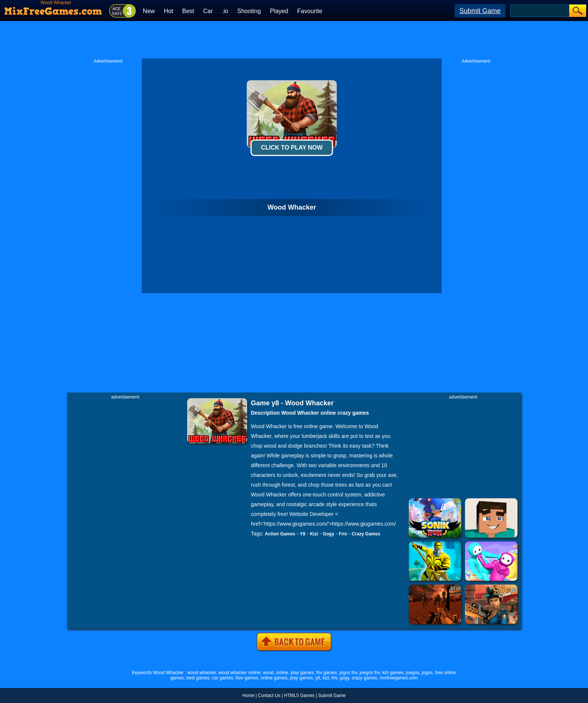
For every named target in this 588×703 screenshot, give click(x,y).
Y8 (303, 534)
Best (188, 11)
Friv (343, 534)
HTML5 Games (299, 696)
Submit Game (480, 11)
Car (208, 11)
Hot (169, 11)
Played (279, 11)
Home (248, 696)
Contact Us (269, 696)
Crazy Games (366, 534)
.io (225, 11)
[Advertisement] (294, 40)
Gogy (328, 534)
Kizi (314, 534)
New (149, 11)
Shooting (249, 11)
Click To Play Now (292, 148)
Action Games (280, 534)
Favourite (310, 11)
